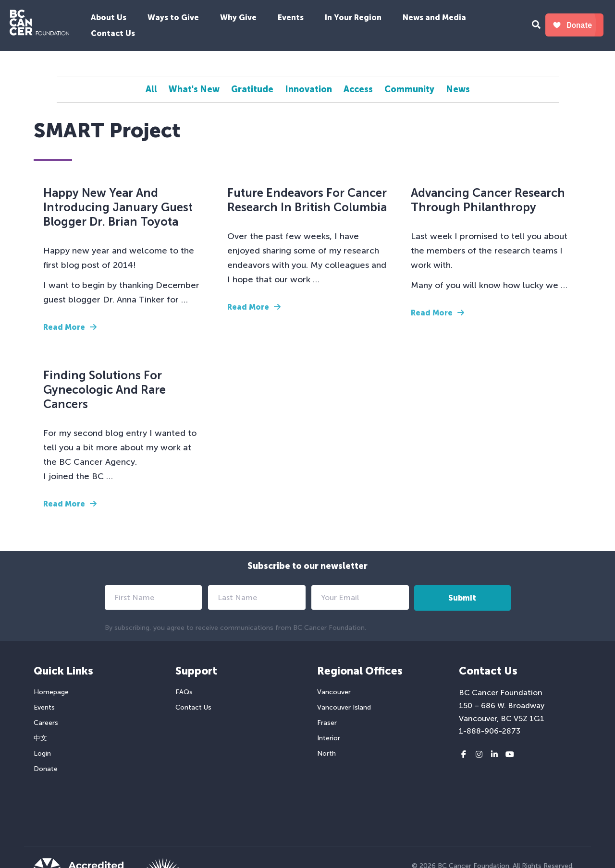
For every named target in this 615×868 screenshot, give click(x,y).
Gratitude (252, 89)
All (151, 89)
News (458, 89)
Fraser (327, 723)
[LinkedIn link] (494, 755)
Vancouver (334, 692)
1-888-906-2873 (490, 731)
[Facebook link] (464, 755)
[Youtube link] (510, 755)
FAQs (184, 692)
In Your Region (353, 18)
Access (358, 89)
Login (42, 753)
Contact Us (113, 33)
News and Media (434, 18)
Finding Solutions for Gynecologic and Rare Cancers (105, 390)
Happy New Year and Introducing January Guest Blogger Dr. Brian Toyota (118, 207)
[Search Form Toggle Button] (536, 26)
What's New (194, 89)
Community (409, 89)
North (326, 753)
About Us (109, 18)
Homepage (51, 692)
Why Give (238, 18)
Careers (46, 723)
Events (291, 18)
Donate (46, 769)
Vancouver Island (344, 707)
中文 (40, 738)
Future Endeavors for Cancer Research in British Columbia (307, 200)
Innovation (308, 89)
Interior (329, 738)
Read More (70, 327)
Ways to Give (173, 18)
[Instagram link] (479, 755)
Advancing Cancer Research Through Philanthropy (488, 200)
